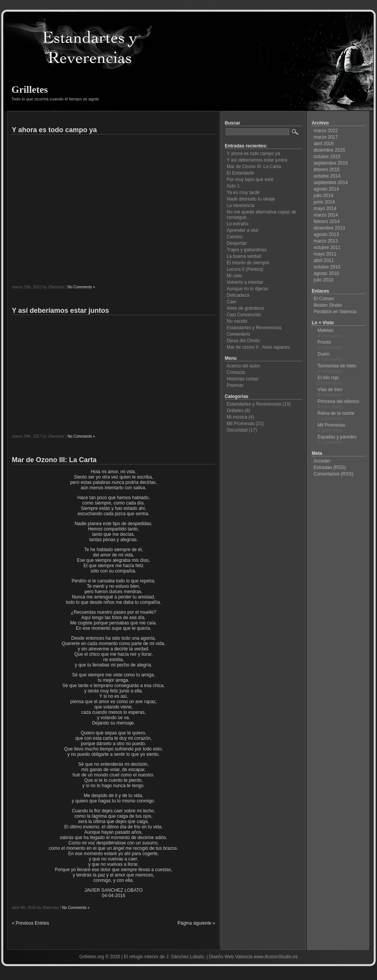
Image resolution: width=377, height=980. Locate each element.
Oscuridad (237, 430)
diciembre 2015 (329, 150)
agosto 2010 (326, 273)
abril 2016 (324, 144)
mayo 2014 (325, 209)
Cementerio (238, 334)
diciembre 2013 (329, 228)
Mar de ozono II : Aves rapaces (258, 347)
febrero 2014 (327, 222)
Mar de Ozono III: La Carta (54, 460)
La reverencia (241, 205)
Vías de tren (330, 390)
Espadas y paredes (337, 437)
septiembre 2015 (331, 163)
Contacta (236, 372)
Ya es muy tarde (243, 192)
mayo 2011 (325, 254)
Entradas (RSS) (330, 467)
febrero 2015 (327, 170)
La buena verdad (244, 256)
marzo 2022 (326, 131)
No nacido (237, 321)
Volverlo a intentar (245, 282)
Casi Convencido (244, 315)
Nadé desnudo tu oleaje (251, 199)
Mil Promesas (241, 424)
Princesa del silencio (338, 401)
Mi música (237, 417)
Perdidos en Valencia (335, 312)
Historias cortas (242, 379)
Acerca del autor (243, 366)
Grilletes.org (92, 957)
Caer (232, 302)
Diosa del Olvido (243, 341)
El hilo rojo (328, 378)
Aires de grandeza (245, 308)
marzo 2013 (326, 241)
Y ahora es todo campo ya (54, 130)
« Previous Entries (30, 923)
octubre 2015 (327, 157)
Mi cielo (234, 276)
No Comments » (81, 287)
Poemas (235, 385)
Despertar (237, 243)
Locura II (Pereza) (245, 269)
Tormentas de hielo (337, 366)
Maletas (325, 330)
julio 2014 (323, 196)
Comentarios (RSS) (333, 474)
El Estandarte (240, 173)
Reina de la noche (336, 413)
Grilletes (30, 90)
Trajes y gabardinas (247, 250)
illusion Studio (328, 305)
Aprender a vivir (243, 230)
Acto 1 (233, 186)
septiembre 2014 (331, 183)
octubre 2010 (327, 267)
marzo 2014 (326, 215)
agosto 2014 (326, 189)
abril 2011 (324, 260)
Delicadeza (238, 295)
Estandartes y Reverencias (254, 328)
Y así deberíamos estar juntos (60, 310)
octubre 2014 (327, 176)
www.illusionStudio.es (276, 957)
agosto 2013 (326, 234)
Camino (234, 237)
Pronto (324, 342)
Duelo (323, 354)
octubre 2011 (327, 247)
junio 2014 (324, 202)
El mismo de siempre (248, 263)
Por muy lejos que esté (250, 180)
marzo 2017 (326, 137)
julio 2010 (323, 280)
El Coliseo (324, 299)
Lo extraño (238, 224)
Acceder (322, 461)
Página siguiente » (196, 923)
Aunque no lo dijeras (247, 289)
